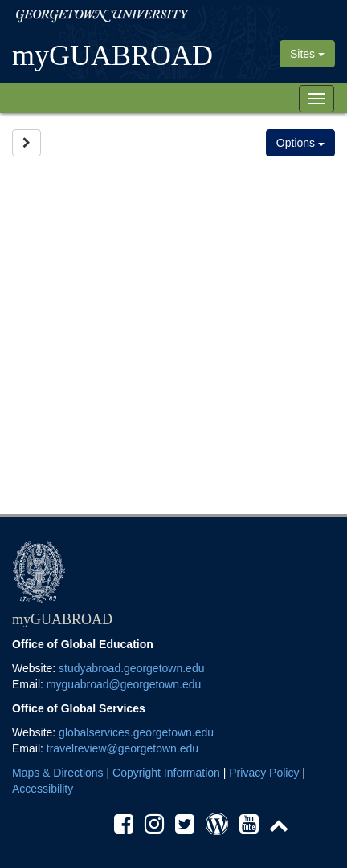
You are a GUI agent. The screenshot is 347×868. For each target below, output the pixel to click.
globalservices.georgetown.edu (136, 732)
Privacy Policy (264, 773)
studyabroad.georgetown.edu (131, 668)
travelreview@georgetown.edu (122, 748)
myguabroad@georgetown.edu (124, 684)
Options (300, 143)
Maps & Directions (58, 773)
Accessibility (43, 789)
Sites (307, 54)
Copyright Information (166, 773)
